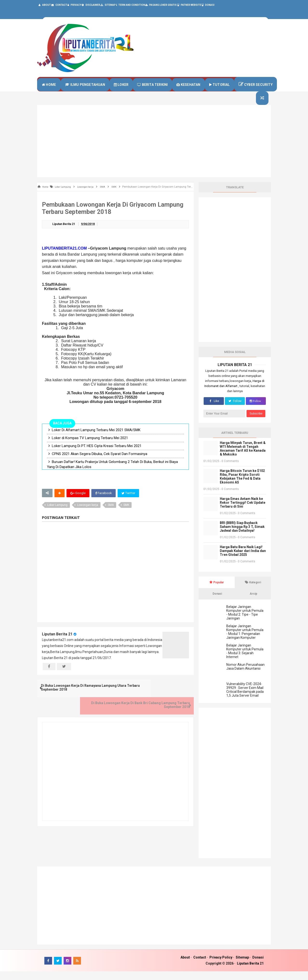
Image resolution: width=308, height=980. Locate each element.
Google (78, 502)
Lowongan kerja (88, 514)
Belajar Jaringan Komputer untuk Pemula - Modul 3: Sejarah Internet (245, 660)
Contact (200, 966)
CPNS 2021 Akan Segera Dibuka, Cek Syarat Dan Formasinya (100, 463)
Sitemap (242, 966)
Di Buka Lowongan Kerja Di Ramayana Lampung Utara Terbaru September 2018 (74, 699)
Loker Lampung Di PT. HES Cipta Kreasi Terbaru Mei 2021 (97, 455)
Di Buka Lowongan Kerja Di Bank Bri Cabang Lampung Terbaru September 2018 (157, 699)
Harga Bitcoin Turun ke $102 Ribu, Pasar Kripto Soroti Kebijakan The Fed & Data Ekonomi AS (242, 485)
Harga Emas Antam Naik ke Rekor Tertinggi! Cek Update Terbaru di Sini (243, 511)
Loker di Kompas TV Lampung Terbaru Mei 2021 (90, 447)
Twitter (130, 502)
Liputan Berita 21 (57, 643)
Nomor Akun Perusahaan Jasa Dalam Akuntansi (245, 675)
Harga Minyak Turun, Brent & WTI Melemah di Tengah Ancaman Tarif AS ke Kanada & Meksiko (243, 457)
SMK (126, 514)
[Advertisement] (154, 150)
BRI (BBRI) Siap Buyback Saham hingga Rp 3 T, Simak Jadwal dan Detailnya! (242, 535)
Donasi (258, 966)
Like (214, 410)
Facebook (104, 502)
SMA (111, 514)
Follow (235, 410)
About (185, 966)
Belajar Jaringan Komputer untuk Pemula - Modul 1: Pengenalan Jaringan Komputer (245, 640)
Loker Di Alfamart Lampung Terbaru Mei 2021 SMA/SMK (96, 439)
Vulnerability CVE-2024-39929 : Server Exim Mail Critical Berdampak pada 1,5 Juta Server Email (245, 698)
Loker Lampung (57, 514)
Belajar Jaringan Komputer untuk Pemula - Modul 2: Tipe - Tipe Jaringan (245, 621)
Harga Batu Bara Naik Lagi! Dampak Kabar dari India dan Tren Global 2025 (243, 559)
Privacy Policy (221, 966)
